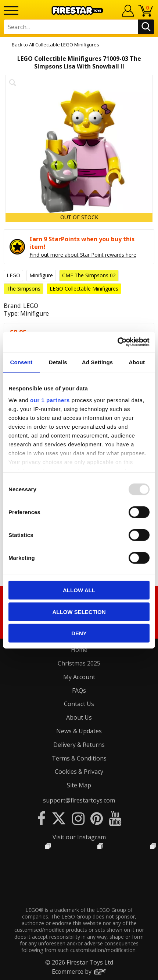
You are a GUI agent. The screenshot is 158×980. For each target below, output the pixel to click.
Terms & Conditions (79, 758)
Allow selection (79, 612)
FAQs (79, 691)
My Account (79, 677)
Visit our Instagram (79, 837)
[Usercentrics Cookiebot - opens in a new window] (117, 342)
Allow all (79, 590)
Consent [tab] (21, 362)
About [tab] (137, 362)
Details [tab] (58, 362)
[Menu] (11, 10)
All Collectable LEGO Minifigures (64, 45)
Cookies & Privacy (79, 772)
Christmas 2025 (79, 663)
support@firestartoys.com (79, 800)
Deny (79, 633)
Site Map (79, 785)
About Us (79, 717)
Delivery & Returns (79, 745)
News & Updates (79, 731)
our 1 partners (50, 400)
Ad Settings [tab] (97, 362)
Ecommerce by (79, 972)
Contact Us (79, 704)
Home (79, 650)
